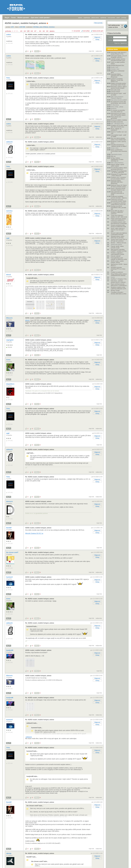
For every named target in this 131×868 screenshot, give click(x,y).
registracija (87, 18)
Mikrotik (34, 533)
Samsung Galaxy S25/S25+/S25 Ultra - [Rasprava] (117, 75)
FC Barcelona (115, 105)
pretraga (124, 18)
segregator (10, 340)
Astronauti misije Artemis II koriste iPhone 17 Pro (119, 53)
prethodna (8, 31)
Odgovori (97, 37)
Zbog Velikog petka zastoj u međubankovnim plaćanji (119, 275)
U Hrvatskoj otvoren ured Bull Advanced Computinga (119, 223)
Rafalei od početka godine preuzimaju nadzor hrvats (118, 84)
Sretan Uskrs (115, 148)
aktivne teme (95, 18)
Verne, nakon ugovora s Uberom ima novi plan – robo (118, 230)
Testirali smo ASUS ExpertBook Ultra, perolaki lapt (118, 208)
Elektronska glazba (116, 245)
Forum (13, 18)
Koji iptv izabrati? (116, 256)
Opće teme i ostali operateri (40, 18)
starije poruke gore (98, 31)
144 (25, 31)
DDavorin (10, 318)
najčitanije (103, 18)
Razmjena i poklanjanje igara (118, 72)
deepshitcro (10, 384)
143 (21, 31)
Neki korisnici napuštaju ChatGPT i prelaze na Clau (119, 250)
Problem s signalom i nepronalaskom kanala (117, 253)
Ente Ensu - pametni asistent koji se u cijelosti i (118, 281)
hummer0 (10, 577)
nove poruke (111, 18)
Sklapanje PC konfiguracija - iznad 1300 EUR (119, 175)
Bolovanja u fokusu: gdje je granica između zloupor (119, 87)
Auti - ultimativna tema (117, 124)
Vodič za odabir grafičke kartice (118, 63)
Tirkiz (8, 78)
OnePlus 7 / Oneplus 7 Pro (119, 279)
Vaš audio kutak (115, 90)
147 (35, 31)
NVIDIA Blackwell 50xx (117, 65)
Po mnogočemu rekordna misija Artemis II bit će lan (118, 204)
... (19, 31)
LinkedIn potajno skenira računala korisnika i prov (118, 60)
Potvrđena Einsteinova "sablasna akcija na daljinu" (119, 145)
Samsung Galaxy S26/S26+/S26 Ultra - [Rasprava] (117, 182)
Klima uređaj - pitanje (117, 107)
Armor (9, 360)
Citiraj (97, 39)
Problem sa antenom (117, 272)
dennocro (10, 501)
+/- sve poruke (76, 31)
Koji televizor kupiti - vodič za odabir (118, 94)
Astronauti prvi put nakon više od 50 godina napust (118, 114)
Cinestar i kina (115, 69)
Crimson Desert (115, 92)
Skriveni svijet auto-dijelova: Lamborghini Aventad (119, 234)
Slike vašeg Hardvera (117, 163)
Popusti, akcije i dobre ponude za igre (117, 247)
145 (28, 31)
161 (40, 31)
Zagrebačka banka (116, 154)
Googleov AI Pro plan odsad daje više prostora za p (119, 126)
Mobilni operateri (23, 18)
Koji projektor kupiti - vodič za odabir (118, 136)
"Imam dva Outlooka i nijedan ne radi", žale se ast (119, 216)
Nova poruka (98, 23)
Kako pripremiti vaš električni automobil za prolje (117, 193)
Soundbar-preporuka (117, 122)
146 (32, 31)
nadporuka (99, 51)
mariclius (10, 211)
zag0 (8, 238)
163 (47, 31)
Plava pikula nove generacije (116, 117)
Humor (113, 277)
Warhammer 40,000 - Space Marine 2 (119, 265)
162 (44, 31)
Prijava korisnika (114, 33)
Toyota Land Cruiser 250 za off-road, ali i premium (119, 240)
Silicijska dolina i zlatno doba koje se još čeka (118, 237)
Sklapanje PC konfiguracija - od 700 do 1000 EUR (119, 172)
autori (118, 18)
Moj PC (9, 119)
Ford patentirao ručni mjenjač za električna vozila (119, 259)
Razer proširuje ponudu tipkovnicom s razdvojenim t (119, 285)
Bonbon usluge (115, 290)
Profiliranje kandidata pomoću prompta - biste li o (119, 197)
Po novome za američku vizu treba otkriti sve (118, 111)
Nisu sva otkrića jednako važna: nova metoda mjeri (118, 139)
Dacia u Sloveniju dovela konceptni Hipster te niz (118, 189)
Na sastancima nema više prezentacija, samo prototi (118, 102)
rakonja (9, 853)
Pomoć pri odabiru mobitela (119, 120)
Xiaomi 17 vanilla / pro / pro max (119, 133)
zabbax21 (10, 142)
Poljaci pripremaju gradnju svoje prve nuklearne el (118, 219)
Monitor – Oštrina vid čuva (118, 243)
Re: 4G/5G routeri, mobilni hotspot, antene (40, 35)
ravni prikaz (86, 31)
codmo (9, 35)
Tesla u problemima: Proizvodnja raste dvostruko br (119, 151)
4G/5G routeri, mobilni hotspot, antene (38, 56)
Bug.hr (7, 18)
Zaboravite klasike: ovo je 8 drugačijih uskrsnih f (119, 56)
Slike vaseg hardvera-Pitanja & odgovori (117, 97)
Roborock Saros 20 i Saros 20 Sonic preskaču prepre (119, 186)
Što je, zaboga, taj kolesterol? (116, 129)
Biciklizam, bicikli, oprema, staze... (118, 142)
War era (113, 156)
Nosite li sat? (115, 67)
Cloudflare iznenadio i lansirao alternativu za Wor (119, 293)
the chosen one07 (12, 552)
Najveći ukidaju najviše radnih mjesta (117, 165)
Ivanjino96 (10, 650)
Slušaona (114, 108)
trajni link (91, 51)
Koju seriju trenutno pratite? (119, 100)
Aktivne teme (113, 49)
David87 (9, 528)
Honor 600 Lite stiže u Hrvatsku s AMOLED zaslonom (117, 212)
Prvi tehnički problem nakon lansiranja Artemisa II (119, 168)
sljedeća (52, 31)
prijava (80, 18)
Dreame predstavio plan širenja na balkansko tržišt (118, 226)
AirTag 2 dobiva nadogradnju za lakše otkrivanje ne (117, 159)
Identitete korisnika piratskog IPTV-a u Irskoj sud (118, 269)
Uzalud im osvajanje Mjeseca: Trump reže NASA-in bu (117, 80)
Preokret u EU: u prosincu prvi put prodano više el (118, 178)
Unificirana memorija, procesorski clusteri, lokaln (119, 200)
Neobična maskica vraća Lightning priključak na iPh (118, 288)
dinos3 (9, 275)
